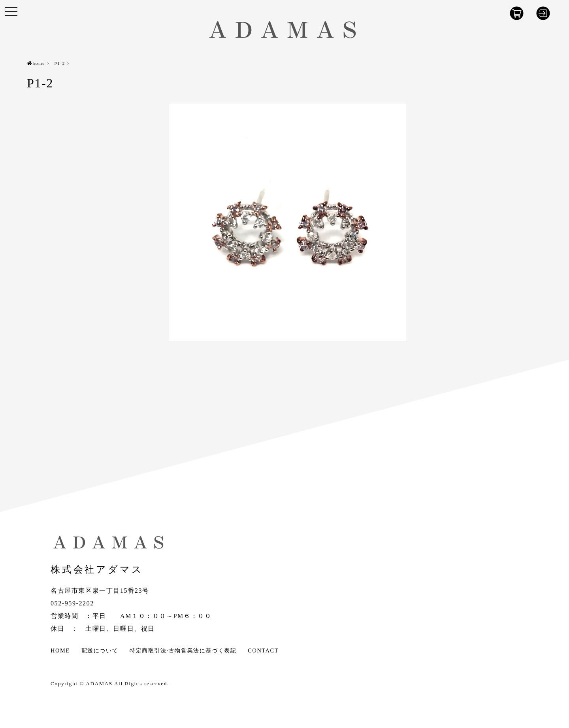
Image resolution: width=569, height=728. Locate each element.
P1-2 (60, 63)
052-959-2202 (72, 603)
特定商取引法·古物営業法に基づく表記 (183, 650)
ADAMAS (99, 684)
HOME (60, 650)
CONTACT (263, 650)
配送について (100, 650)
